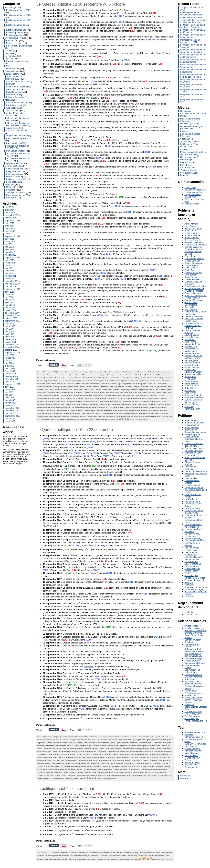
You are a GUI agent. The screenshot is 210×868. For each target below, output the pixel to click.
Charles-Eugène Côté (95, 378)
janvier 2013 (11, 234)
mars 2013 (10, 228)
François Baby (78, 390)
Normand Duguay (58, 404)
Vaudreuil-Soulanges (114, 775)
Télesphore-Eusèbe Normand (76, 416)
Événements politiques (16, 38)
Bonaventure (167, 375)
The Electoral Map (193, 711)
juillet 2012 (10, 242)
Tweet (39, 365)
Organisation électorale (17, 136)
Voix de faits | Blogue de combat (196, 593)
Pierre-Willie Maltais (99, 407)
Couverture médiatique (17, 103)
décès (87, 384)
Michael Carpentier (193, 751)
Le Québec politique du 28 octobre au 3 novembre (193, 26)
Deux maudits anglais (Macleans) (190, 120)
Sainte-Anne (67, 413)
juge (89, 856)
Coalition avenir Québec (17, 131)
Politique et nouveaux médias (195, 687)
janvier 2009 (11, 342)
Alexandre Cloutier (193, 228)
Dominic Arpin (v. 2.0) (190, 124)
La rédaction (11, 56)
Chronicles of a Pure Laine (194, 440)
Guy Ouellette (191, 309)
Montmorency (102, 402)
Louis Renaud (119, 763)
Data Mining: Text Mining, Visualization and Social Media (194, 651)
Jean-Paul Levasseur (159, 758)
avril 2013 (10, 226)
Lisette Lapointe (192, 335)
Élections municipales (16, 30)
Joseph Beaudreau (86, 396)
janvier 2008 (11, 374)
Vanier (104, 775)
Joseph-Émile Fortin (58, 763)
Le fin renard (190, 536)
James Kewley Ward (112, 393)
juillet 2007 (10, 390)
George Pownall (113, 755)
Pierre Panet (75, 769)
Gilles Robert (191, 305)
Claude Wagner (160, 378)
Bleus (160, 375)
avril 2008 (10, 366)
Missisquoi (94, 402)
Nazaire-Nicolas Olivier (145, 856)
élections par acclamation (100, 387)
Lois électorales (12, 71)
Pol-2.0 (188, 573)
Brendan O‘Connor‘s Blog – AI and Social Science (194, 635)
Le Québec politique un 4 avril (192, 101)
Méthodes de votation (16, 89)
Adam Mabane (112, 740)
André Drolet (190, 231)
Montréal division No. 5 (131, 402)
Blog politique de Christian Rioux (192, 435)
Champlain (106, 743)
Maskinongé (137, 399)
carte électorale (13, 74)
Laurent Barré (95, 763)
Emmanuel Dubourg (194, 282)
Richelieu (86, 410)
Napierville (83, 766)
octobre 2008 (11, 350)
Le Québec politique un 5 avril (192, 95)
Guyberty (189, 469)
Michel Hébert (187, 147)
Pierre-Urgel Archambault (83, 407)
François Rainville (113, 752)
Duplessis (143, 384)
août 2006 (10, 419)
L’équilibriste (190, 187)
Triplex (188, 760)
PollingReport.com (193, 693)
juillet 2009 (10, 326)
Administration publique (17, 169)
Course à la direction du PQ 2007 (17, 147)
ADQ (104, 372)
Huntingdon (78, 393)
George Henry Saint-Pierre (128, 390)
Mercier (53, 402)
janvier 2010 (11, 310)
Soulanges (126, 413)
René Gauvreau (192, 386)
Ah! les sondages (193, 626)
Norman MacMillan (193, 374)
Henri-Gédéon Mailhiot (51, 758)
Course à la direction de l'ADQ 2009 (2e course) (17, 124)
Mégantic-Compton (43, 402)
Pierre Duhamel (188, 162)
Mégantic (164, 399)
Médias (8, 100)
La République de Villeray (193, 496)
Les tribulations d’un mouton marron (194, 558)
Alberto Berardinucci (124, 740)
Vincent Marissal (188, 170)
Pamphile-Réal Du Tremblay (86, 404)
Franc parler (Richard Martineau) (190, 135)
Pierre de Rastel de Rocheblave (159, 404)
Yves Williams (191, 765)
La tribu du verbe (192, 501)
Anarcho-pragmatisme (195, 423)
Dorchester (135, 384)
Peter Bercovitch (143, 404)
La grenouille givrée (194, 488)
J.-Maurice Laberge (98, 758)
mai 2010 (9, 300)
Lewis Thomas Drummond (93, 399)
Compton (168, 378)
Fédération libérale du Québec (67, 752)
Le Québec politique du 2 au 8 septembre (193, 71)
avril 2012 (10, 249)
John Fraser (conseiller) (69, 761)
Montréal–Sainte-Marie (71, 766)
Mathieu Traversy (193, 358)
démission (66, 749)
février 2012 (10, 255)
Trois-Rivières (110, 416)
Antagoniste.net (192, 427)
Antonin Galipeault (109, 853)
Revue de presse (14, 43)
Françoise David (192, 298)
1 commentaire (92, 859)
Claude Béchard (149, 378)
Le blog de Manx (192, 508)
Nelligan (90, 766)
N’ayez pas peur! (192, 758)
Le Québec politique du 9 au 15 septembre (193, 66)
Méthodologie (12, 187)
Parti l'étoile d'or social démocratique (140, 766)
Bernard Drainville (193, 240)
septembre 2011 (12, 257)
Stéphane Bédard (193, 395)
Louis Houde (128, 399)
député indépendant (124, 384)
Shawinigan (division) (88, 413)
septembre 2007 (12, 384)
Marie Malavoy (191, 349)
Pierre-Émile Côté (68, 407)
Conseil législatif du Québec (124, 381)
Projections (11, 190)
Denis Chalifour (95, 384)
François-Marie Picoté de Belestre (131, 752)
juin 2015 (9, 207)
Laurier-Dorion (105, 763)
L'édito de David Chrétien (192, 482)
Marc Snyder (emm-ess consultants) (195, 745)
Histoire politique (14, 177)
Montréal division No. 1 (115, 402)
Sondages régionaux (16, 195)
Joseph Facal (191, 321)
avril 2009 (10, 334)
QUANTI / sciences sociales (194, 701)
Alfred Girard (138, 372)
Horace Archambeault (75, 758)
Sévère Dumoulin (138, 772)
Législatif (9, 59)
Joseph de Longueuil (124, 761)
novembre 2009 (12, 315)
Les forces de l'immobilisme (191, 553)
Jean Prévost (133, 393)
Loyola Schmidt (148, 763)
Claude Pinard (191, 265)
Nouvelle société (192, 568)
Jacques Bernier (99, 393)
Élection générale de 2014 (18, 25)
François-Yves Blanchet (196, 295)
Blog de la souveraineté (196, 432)
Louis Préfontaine (193, 564)
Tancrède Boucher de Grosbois (158, 413)
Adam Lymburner (101, 740)
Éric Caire (189, 284)
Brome (46, 378)
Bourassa (40, 378)
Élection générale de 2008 (18, 15)
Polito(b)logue (191, 691)
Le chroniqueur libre (194, 192)
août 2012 (10, 239)
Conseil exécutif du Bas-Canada (60, 381)
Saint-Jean (119, 772)
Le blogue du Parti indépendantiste (193, 526)
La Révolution (191, 499)
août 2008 (10, 355)
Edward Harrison (128, 749)
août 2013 (10, 223)
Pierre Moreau (191, 381)
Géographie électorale (195, 663)
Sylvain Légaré (49, 775)
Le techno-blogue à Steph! (194, 740)
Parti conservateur (114, 404)
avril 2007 (10, 398)
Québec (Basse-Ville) (105, 769)
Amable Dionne (97, 853)
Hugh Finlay (87, 758)
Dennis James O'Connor (109, 384)
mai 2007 (9, 395)
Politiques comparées (16, 179)
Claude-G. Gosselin (73, 746)
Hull (72, 393)
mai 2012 (9, 247)
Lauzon (62, 399)
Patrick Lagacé (187, 160)
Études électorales (15, 174)
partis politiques (12, 111)
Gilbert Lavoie (187, 139)
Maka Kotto (190, 339)
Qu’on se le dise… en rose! (195, 200)
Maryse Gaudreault (194, 356)
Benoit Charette (192, 238)
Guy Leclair (190, 307)
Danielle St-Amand (193, 272)
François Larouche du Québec (195, 459)
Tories (79, 775)
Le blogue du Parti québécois (193, 530)
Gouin (151, 755)
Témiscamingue (92, 416)
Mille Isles (86, 402)
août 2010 (10, 292)
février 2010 (10, 308)
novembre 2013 (12, 215)
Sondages (10, 184)
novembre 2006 (12, 411)
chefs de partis (61, 746)
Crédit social (41, 384)
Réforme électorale (15, 97)
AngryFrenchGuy (193, 425)
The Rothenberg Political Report (192, 717)
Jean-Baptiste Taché (145, 393)
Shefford (99, 413)
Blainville (154, 375)
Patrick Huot (190, 376)
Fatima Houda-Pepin (194, 289)
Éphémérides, (70, 372)
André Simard (191, 233)
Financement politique (16, 87)
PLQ (107, 407)
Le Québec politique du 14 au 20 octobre (193, 36)
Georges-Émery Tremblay (140, 755)
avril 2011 (10, 271)
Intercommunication (194, 737)
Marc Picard (190, 342)
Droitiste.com (191, 614)
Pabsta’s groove (192, 571)
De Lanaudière (80, 384)
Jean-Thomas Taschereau (78, 856)
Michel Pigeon (191, 360)
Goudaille (189, 735)
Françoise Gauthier (101, 390)
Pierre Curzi (190, 379)
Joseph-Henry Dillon (115, 396)
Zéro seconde (191, 767)
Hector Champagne (48, 393)
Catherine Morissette (194, 258)
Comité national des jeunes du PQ (194, 445)
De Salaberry (58, 749)
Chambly (99, 743)
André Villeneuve (193, 235)
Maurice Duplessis (154, 399)
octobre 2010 (11, 286)
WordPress (185, 778)
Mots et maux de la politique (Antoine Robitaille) (193, 153)
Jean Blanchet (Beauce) (122, 758)
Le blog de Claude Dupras (193, 505)
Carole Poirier (191, 256)
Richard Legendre (76, 410)
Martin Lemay (191, 351)
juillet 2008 (10, 358)
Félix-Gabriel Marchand (53, 390)
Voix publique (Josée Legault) (190, 174)
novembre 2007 (12, 379)
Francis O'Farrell (67, 390)
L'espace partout (192, 485)
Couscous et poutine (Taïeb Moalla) (193, 115)
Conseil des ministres (107, 746)
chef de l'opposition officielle (46, 746)
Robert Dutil (190, 388)
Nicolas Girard (98, 766)
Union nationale (121, 416)
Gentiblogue (190, 467)
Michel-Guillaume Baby (130, 856)
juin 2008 (9, 361)
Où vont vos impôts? (190, 157)
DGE (8, 84)
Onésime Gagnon (71, 404)
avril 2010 (10, 302)
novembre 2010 (12, 284)
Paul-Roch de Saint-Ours (51, 769)
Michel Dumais (191, 753)
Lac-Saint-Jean (76, 763)
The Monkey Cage (193, 714)
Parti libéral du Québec (17, 138)
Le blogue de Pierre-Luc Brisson (196, 516)
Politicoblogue (191, 576)
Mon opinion (190, 197)
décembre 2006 (12, 408)
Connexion (185, 776)
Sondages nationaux (16, 192)
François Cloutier (89, 390)
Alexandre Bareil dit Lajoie (124, 372)
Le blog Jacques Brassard (192, 331)
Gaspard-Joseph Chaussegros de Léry (83, 755)
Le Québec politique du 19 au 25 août (193, 81)
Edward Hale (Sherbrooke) (113, 749)
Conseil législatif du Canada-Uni (104, 381)
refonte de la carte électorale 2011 (15, 78)
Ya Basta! (189, 596)
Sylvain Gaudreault (193, 400)
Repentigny (58, 772)
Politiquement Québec (195, 578)
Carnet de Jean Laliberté (192, 646)
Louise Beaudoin (192, 337)
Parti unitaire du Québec (129, 404)
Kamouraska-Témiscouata (149, 396)
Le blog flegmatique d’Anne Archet (194, 512)
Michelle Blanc (191, 755)
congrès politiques (43, 381)
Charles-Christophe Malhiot (78, 378)
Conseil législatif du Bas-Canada (82, 381)
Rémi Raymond (50, 410)
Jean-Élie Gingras (145, 758)
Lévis (112, 763)
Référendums (12, 95)
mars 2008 (10, 368)
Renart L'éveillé (192, 204)
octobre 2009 (11, 318)
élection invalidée (74, 387)
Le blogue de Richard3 (195, 190)
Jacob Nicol (109, 758)
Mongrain (185, 149)
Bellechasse (140, 375)
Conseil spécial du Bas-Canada (145, 381)
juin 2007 (9, 392)
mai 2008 (9, 363)
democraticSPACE (193, 656)
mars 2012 (10, 252)
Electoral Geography (194, 658)
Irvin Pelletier (191, 314)
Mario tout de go (192, 748)
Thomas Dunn (71, 775)
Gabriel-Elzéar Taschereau (46, 755)
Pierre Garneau (42, 407)
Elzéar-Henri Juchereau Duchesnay (121, 387)
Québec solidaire (14, 163)
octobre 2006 (11, 413)
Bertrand (148, 375)
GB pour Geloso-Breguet (192, 463)
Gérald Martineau (161, 390)
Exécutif (9, 51)
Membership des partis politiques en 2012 (191, 41)
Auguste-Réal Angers (108, 375)
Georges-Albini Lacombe (146, 390)
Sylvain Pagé (142, 413)
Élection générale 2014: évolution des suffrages (191, 14)
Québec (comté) (129, 407)
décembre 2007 (12, 376)
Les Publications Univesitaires (192, 671)
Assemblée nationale (93, 375)
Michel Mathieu (61, 402)
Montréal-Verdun (144, 402)
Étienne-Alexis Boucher (195, 286)
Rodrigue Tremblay (68, 772)
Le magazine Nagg (193, 538)
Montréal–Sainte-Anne (44, 404)
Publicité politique (14, 105)
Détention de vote (193, 453)
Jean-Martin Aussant (194, 316)
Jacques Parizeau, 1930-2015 (192, 9)
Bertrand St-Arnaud (194, 242)
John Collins (56, 761)
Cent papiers (186, 111)
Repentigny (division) (62, 410)
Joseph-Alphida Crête (100, 396)
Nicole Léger (190, 370)
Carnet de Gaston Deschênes (193, 641)
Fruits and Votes (192, 661)
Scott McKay (190, 393)
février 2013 (10, 231)
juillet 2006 (10, 421)
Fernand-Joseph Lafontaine (87, 752)
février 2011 (10, 276)
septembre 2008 (12, 352)
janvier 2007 (11, 405)
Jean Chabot (124, 393)
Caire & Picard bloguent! (196, 245)
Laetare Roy (85, 763)
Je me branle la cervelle (196, 471)
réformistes (153, 407)
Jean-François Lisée (190, 141)
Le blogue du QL (192, 534)
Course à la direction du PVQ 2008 (17, 155)
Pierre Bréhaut (48, 859)
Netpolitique (190, 679)
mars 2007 (10, 400)
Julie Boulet (126, 396)
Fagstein (184, 131)
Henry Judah (63, 758)
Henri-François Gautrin (195, 312)
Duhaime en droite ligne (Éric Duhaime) (191, 127)
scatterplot (189, 705)
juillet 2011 (10, 263)
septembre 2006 (12, 416)
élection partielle (86, 387)
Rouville (137, 410)
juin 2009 (9, 329)
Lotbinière (120, 399)
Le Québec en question (195, 541)
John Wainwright (83, 761)
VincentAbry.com (192, 762)
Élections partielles (15, 32)
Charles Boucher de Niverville (59, 378)
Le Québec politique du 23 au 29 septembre (193, 56)
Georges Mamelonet (194, 300)
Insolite (8, 53)
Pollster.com (190, 695)
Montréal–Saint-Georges (159, 402)
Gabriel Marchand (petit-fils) (163, 752)
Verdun (136, 416)
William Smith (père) (144, 775)
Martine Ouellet (192, 353)
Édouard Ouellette (98, 749)
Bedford (133, 375)
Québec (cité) (117, 769)
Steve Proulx (186, 165)
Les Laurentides (78, 399)
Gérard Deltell (191, 303)
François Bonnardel (194, 291)
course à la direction (162, 381)
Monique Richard (193, 363)
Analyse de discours (16, 171)
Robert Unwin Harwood (121, 410)
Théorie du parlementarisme (12, 67)
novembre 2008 (12, 347)
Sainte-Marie (76, 413)
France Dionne (64, 856)
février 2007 (10, 403)
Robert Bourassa (95, 410)
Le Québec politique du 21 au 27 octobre (193, 31)
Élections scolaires (15, 35)
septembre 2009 (12, 321)
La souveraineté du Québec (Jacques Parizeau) (194, 326)
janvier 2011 (11, 279)
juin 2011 (9, 265)
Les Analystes (191, 550)
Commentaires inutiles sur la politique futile (195, 449)
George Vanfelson (125, 755)
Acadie (100, 372)
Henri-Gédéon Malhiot (63, 393)
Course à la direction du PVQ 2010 (17, 160)
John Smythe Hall (66, 396)
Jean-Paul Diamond (194, 319)
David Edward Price (68, 384)
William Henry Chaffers (58, 420)
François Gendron (193, 293)
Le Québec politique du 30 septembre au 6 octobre (81, 4)
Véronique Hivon (192, 409)
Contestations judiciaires (17, 81)
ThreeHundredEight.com (196, 721)
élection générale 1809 (60, 387)
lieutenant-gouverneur (109, 399)
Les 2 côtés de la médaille (193, 544)
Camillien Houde (90, 743)
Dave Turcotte (191, 275)
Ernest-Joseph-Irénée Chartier (47, 752)
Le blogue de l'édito (189, 144)
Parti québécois (13, 143)
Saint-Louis (48, 413)
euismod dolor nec (20, 441)
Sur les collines (187, 168)
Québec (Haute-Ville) (142, 407)
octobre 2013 (11, 218)
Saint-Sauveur (58, 413)
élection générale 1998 (142, 749)
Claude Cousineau (193, 263)
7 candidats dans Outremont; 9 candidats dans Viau (194, 21)
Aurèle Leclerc (120, 375)
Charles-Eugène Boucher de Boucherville (124, 743)
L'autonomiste (191, 478)
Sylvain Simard (192, 404)
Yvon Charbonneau (79, 859)
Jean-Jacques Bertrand (160, 393)
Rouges (131, 410)
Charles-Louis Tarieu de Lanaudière (115, 378)
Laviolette (69, 399)
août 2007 (10, 387)
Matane (145, 399)
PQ (111, 407)
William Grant (46, 420)
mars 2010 (10, 305)
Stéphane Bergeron (194, 397)
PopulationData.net (194, 698)
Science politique (13, 166)
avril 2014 (10, 210)
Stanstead (134, 413)
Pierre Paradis (191, 383)
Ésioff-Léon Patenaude (140, 387)
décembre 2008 (12, 345)
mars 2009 (10, 337)
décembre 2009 (12, 313)
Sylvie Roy (189, 407)
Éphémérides (12, 41)
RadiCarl (189, 582)
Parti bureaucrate (102, 404)
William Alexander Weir (152, 416)
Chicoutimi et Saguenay (135, 378)
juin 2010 (9, 297)
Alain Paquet (191, 226)
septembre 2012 (12, 236)
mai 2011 (9, 268)
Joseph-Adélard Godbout (139, 761)
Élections (9, 7)
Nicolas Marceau (109, 766)
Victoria (142, 416)
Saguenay (144, 410)
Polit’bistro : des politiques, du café (193, 683)
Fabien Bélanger (154, 387)
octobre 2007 (11, 382)
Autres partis (12, 128)
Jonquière (76, 396)
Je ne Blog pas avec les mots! (196, 475)
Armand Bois (82, 375)
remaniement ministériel (150, 769)
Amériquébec (191, 420)
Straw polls (11, 198)
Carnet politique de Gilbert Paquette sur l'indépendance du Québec (194, 250)
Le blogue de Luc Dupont (193, 666)
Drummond (87, 749)
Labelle (57, 399)
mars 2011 (10, 273)
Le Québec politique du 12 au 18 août (193, 86)
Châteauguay (166, 743)
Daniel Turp (190, 270)
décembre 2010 (12, 281)
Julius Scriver (135, 396)
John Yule (113, 761)
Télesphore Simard (60, 416)
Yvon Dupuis (71, 420)
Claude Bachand (192, 261)
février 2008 (10, 371)
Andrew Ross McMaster (161, 372)
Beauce (44, 743)
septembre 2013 (12, 220)
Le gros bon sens (193, 195)
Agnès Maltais (191, 224)
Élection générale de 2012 (18, 20)
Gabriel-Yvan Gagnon (62, 755)
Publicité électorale (15, 92)
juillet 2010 (10, 294)
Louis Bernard (191, 562)
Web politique (12, 108)
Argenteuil (73, 375)
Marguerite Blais (192, 344)
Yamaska (154, 775)
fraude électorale (113, 390)
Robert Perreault (107, 410)
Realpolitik (189, 585)
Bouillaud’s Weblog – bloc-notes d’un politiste (196, 629)
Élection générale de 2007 (18, 10)
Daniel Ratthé (191, 268)
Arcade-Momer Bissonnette (60, 375)
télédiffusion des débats (45, 416)
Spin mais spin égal (194, 589)
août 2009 (10, 324)
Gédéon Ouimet (101, 755)
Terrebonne (101, 416)
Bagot (128, 375)
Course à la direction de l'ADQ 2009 (17, 119)
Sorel (120, 413)
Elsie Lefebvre (166, 749)
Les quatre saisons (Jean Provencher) (193, 676)
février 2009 (10, 339)
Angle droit (190, 612)
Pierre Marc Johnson (55, 407)
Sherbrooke (155, 772)
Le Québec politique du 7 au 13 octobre (193, 46)
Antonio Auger (46, 375)
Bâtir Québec (191, 430)
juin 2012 (9, 244)
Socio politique (13, 182)
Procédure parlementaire (18, 61)
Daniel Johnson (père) (53, 384)
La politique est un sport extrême (196, 491)
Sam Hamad (190, 390)
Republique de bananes (196, 587)
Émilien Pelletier (192, 279)
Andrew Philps (147, 372)
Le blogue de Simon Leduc (194, 521)
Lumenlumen (191, 566)
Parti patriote (156, 766)
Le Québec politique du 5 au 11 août (193, 90)
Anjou (39, 375)
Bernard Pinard (67, 743)
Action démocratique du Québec (16, 114)
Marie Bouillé (191, 346)
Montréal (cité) (58, 766)
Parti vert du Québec (16, 151)
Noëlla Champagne (194, 372)
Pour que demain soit (194, 580)
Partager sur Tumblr (54, 365)
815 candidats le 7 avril (191, 17)
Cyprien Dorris (48, 749)
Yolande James (163, 775)
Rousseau (89, 666)
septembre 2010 (12, 289)
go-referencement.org (195, 732)
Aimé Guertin (111, 372)
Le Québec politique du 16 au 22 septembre (75, 430)
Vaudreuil (130, 416)
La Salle (51, 399)
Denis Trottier (191, 277)
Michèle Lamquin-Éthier (74, 402)
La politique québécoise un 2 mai (65, 789)
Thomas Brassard (60, 775)
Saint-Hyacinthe (153, 410)
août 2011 (10, 260)
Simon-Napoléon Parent (110, 413)
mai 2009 (9, 331)
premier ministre (118, 407)
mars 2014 (10, 212)
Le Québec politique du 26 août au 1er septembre (193, 76)
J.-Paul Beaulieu (88, 393)
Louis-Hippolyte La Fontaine (133, 763)
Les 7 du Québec (193, 548)
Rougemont (79, 772)
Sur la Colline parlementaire (19, 46)
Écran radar (190, 455)
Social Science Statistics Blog (196, 708)
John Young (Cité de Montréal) (99, 761)
